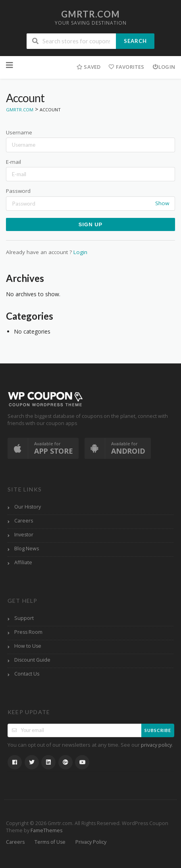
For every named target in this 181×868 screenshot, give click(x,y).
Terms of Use (50, 842)
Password (18, 191)
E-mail (13, 162)
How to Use (28, 646)
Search (135, 41)
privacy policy (156, 745)
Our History (28, 507)
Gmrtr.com (90, 14)
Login (164, 67)
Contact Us (27, 674)
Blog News (27, 549)
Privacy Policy (91, 842)
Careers (24, 521)
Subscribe (158, 730)
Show (162, 203)
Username (19, 132)
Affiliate (23, 562)
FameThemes (46, 830)
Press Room (28, 632)
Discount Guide (32, 660)
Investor (24, 535)
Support (24, 618)
